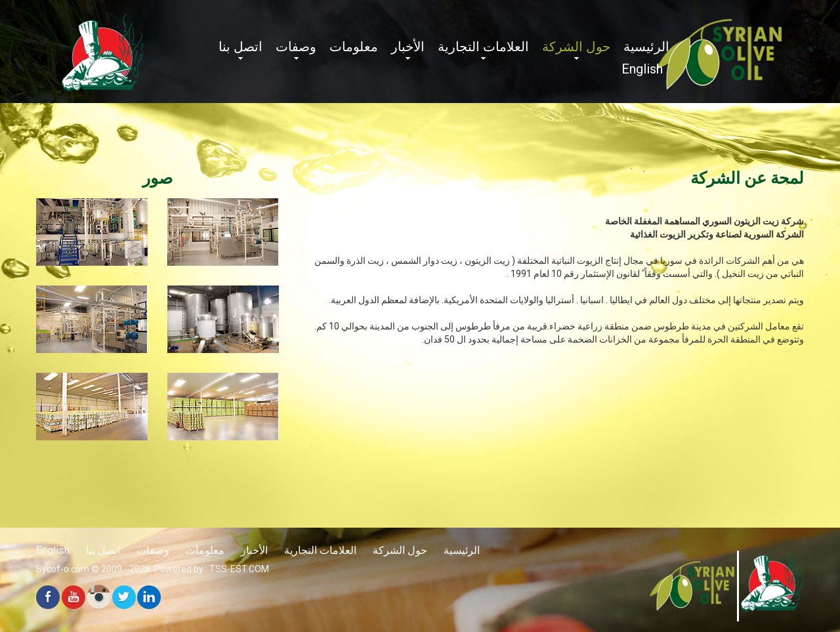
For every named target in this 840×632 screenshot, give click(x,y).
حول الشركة (576, 47)
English (642, 69)
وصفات (296, 47)
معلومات (354, 47)
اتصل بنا (241, 47)
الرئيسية (646, 47)
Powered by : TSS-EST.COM (212, 569)
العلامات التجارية (483, 47)
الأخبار (408, 47)
